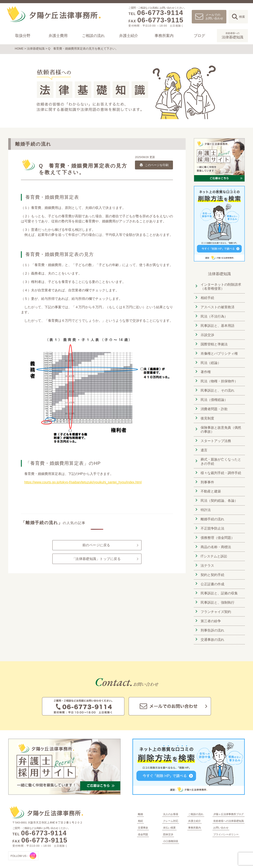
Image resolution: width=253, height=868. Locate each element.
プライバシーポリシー (226, 827)
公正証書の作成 (212, 578)
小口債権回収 (171, 834)
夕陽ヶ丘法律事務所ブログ (229, 807)
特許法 (205, 505)
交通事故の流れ (212, 632)
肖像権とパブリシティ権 (219, 352)
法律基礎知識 (232, 35)
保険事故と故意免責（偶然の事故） (220, 426)
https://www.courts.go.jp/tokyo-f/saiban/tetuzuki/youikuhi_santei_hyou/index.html (84, 482)
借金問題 (143, 827)
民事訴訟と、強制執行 (217, 596)
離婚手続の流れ (212, 514)
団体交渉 (168, 827)
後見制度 (207, 415)
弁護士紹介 (129, 36)
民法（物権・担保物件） (219, 379)
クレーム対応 (171, 814)
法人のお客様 (171, 807)
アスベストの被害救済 (217, 306)
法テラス (207, 560)
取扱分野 (23, 36)
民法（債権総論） (214, 397)
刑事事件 (207, 478)
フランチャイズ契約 (215, 605)
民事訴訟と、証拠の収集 (219, 587)
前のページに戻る (96, 545)
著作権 (205, 370)
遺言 (204, 447)
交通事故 (143, 820)
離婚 (140, 807)
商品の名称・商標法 (215, 541)
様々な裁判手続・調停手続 (220, 469)
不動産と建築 (210, 487)
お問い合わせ (221, 820)
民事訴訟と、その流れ (217, 388)
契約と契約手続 (212, 569)
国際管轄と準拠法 (214, 343)
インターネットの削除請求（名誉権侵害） (220, 286)
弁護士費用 (58, 36)
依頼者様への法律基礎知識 (229, 814)
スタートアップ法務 (215, 437)
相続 (140, 814)
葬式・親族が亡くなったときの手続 (220, 458)
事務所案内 (164, 36)
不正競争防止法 (212, 523)
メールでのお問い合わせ (214, 17)
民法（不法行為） (214, 315)
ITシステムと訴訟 (214, 551)
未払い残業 (169, 820)
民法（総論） (210, 361)
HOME (19, 49)
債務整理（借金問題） (217, 532)
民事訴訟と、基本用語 (217, 324)
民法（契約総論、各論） (219, 496)
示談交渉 (207, 333)
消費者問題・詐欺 (214, 406)
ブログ (199, 36)
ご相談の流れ (93, 36)
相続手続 (207, 297)
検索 (242, 17)
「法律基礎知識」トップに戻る (96, 559)
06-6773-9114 (160, 13)
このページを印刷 (154, 165)
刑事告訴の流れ (212, 623)
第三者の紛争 (210, 614)
